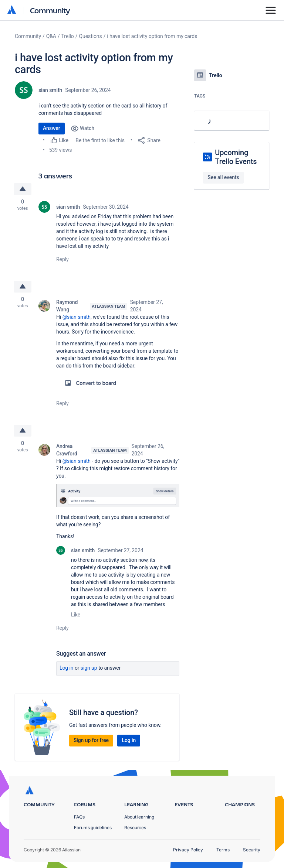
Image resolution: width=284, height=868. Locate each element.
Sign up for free (91, 740)
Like (76, 615)
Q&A (51, 36)
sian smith (50, 90)
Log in (67, 668)
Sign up (89, 668)
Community (50, 10)
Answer (52, 128)
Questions (90, 36)
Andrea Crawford (67, 450)
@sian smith (77, 317)
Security (252, 850)
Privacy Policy (188, 850)
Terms (223, 850)
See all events (223, 177)
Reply (62, 259)
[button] (118, 383)
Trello (68, 36)
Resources (135, 828)
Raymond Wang (67, 306)
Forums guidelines (93, 828)
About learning (139, 817)
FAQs (79, 817)
